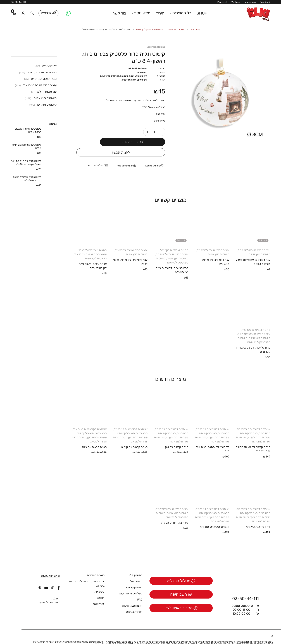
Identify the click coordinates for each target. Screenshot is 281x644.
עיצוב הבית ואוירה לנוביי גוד (254, 242)
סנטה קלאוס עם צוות (94, 439)
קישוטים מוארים (47, 105)
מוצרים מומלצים (96, 567)
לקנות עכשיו (121, 144)
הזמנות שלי (136, 573)
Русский (48, 13)
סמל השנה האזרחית (44, 79)
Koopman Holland (156, 47)
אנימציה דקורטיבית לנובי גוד (253, 421)
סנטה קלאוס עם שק (177, 439)
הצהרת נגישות (134, 604)
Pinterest (222, 2)
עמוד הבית (195, 29)
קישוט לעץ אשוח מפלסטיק (134, 80)
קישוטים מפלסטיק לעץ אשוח (150, 29)
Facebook (265, 2)
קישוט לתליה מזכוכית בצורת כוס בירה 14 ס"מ (27, 179)
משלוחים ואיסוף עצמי (130, 585)
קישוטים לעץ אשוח (177, 29)
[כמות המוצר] (154, 132)
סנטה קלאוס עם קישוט (134, 439)
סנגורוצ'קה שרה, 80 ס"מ (215, 519)
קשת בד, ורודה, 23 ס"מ (174, 515)
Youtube (236, 2)
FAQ (140, 591)
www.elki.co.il (102, 636)
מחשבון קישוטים (133, 579)
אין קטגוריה (49, 66)
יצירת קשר (99, 596)
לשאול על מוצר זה (97, 157)
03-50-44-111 (18, 2)
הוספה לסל (109, 132)
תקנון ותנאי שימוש (132, 597)
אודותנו (100, 590)
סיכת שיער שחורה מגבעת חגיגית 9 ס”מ (28, 130)
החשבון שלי (136, 567)
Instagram (250, 2)
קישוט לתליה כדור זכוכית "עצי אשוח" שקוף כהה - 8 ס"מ (26, 163)
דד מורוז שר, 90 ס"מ (258, 519)
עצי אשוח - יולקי (47, 92)
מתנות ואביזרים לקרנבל (174, 242)
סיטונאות (99, 584)
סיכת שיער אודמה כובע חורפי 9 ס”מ (27, 147)
